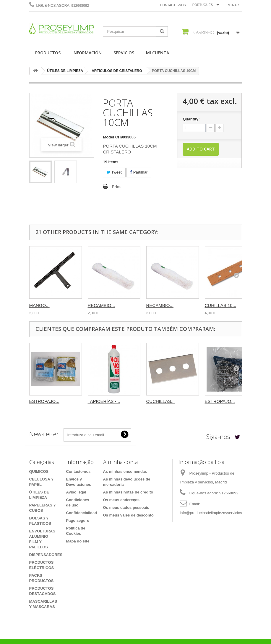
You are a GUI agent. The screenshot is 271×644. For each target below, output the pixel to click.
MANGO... (39, 305)
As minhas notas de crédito (128, 492)
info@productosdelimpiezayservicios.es (213, 513)
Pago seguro (78, 520)
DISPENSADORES (46, 555)
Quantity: (191, 119)
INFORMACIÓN (87, 53)
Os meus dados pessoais (126, 507)
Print (116, 187)
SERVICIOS (124, 53)
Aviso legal (76, 492)
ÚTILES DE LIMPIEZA (65, 71)
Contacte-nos (173, 5)
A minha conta (120, 462)
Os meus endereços (121, 500)
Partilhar (139, 172)
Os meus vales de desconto (128, 515)
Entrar (232, 5)
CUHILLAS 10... (221, 305)
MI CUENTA (158, 53)
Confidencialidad (82, 513)
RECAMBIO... (102, 305)
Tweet (114, 172)
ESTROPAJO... (44, 401)
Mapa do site (78, 541)
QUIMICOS (39, 471)
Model (108, 137)
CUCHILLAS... (161, 401)
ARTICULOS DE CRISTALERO (117, 71)
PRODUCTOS (48, 53)
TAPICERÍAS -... (104, 401)
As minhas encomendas (125, 471)
